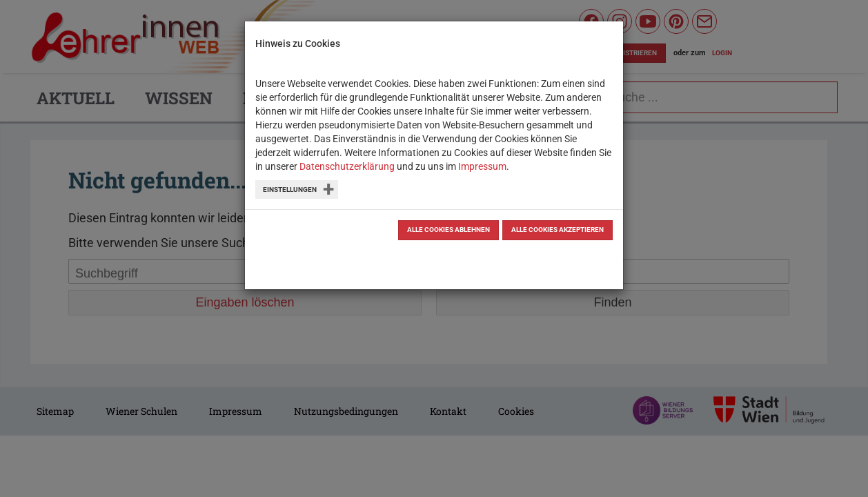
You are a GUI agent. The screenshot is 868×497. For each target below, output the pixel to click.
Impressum (482, 166)
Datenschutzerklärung (347, 166)
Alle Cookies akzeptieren (558, 230)
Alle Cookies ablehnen (448, 230)
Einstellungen (290, 189)
